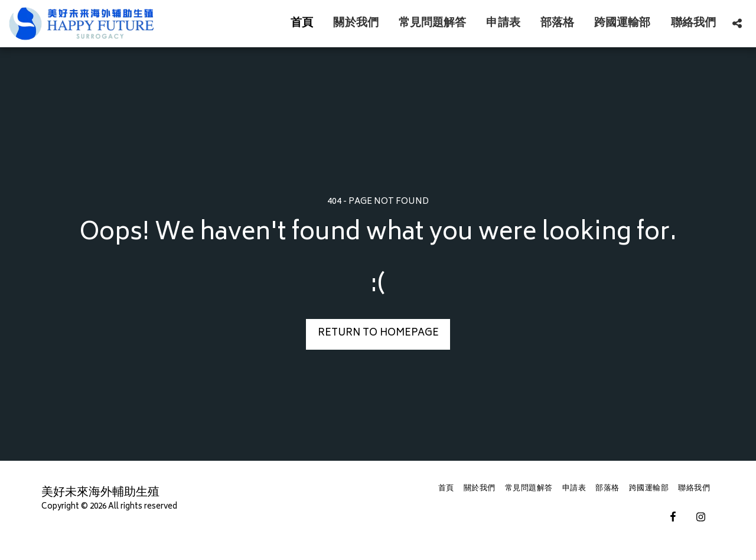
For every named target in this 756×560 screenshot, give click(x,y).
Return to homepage (378, 333)
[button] (737, 23)
